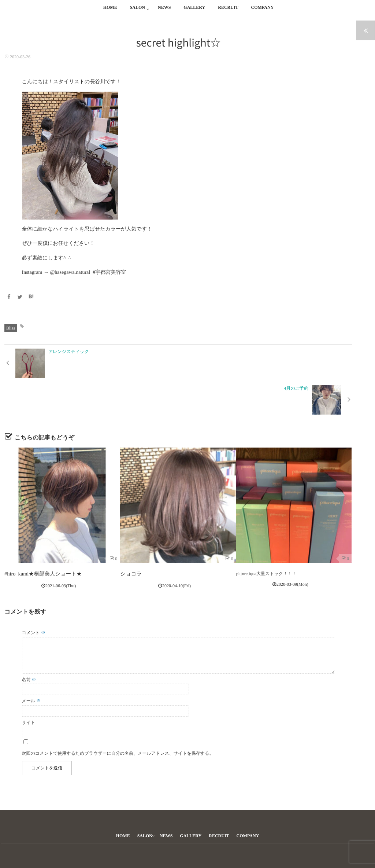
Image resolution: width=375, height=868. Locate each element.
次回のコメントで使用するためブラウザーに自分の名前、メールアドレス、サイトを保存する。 (118, 715)
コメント (34, 594)
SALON (138, 12)
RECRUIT (228, 12)
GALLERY (194, 12)
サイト (29, 684)
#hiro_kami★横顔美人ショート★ (37, 537)
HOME (110, 12)
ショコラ (129, 537)
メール (31, 662)
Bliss (11, 327)
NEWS (164, 12)
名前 (29, 641)
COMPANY (263, 12)
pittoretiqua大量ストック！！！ (266, 537)
